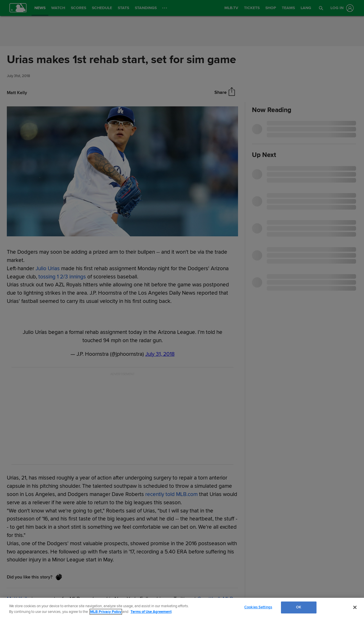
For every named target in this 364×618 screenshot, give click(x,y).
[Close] (355, 607)
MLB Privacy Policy (106, 612)
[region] (182, 608)
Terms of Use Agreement (151, 612)
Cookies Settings (258, 607)
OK (299, 607)
